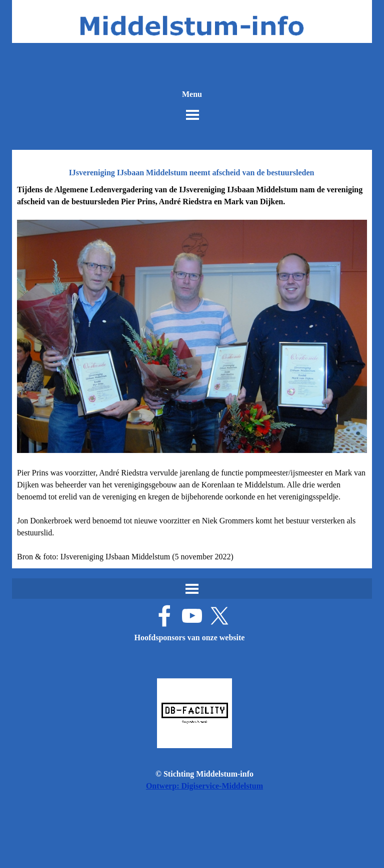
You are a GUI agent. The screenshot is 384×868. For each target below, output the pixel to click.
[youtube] (192, 616)
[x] (219, 616)
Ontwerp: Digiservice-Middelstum (204, 786)
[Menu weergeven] (192, 115)
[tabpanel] (192, 373)
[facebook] (164, 616)
